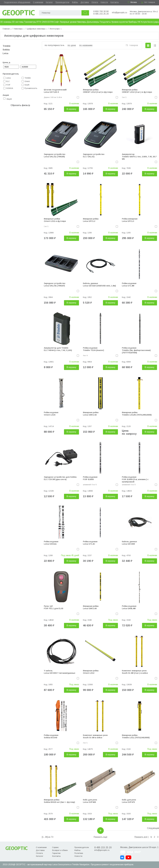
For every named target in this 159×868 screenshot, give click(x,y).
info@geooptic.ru (120, 12)
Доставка (85, 2)
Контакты (115, 2)
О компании (38, 2)
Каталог (49, 2)
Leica (5, 53)
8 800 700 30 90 (101, 11)
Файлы (75, 2)
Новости (104, 2)
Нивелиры (82, 22)
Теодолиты (105, 22)
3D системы (18, 22)
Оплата (95, 2)
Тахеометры (30, 22)
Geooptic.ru (19, 12)
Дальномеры (93, 22)
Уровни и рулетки (120, 22)
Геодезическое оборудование (17, 2)
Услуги (144, 22)
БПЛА (51, 22)
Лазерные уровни (68, 22)
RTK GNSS (42, 22)
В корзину (71, 109)
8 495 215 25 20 (101, 14)
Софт (57, 22)
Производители (62, 2)
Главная (7, 29)
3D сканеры (6, 22)
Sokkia (6, 50)
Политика (79, 853)
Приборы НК (134, 22)
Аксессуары (153, 22)
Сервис (55, 847)
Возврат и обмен (60, 850)
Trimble (7, 46)
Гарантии (56, 853)
